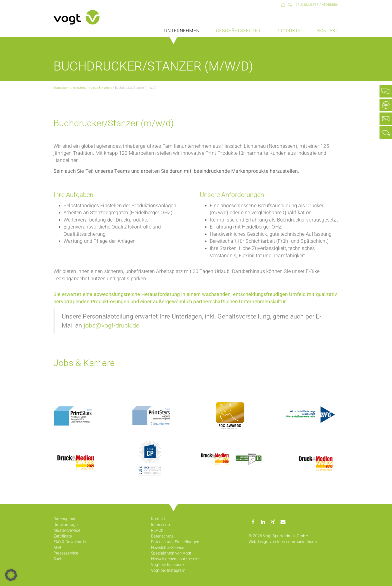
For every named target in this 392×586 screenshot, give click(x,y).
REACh (157, 530)
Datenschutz (162, 536)
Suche (59, 559)
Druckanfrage (65, 525)
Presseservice (66, 553)
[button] (253, 522)
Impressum (161, 525)
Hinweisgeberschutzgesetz (175, 559)
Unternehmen (182, 31)
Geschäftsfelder (238, 31)
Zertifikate (63, 536)
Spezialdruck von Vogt (171, 553)
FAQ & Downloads (70, 542)
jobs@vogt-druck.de (112, 325)
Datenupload (65, 519)
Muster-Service (67, 530)
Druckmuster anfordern (317, 5)
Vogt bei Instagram (168, 570)
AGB (57, 548)
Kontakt (328, 31)
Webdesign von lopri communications (283, 542)
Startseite (60, 88)
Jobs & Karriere (101, 88)
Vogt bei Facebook (168, 565)
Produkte (289, 31)
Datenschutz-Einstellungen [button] (175, 542)
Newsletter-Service (168, 548)
